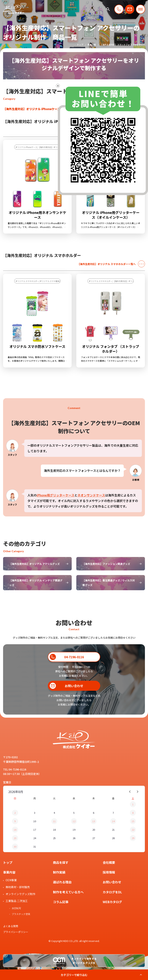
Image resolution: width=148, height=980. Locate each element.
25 (54, 838)
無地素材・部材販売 (18, 887)
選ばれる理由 (62, 882)
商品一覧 (92, 45)
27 (94, 838)
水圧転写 (16, 908)
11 (54, 821)
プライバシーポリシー (16, 932)
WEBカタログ (112, 902)
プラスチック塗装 (21, 914)
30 (15, 847)
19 (74, 830)
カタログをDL (112, 892)
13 (94, 821)
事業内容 (9, 872)
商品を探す (61, 862)
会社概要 (109, 862)
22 (133, 830)
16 (15, 830)
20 (94, 830)
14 (113, 821)
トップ (80, 45)
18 (54, 830)
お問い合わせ (112, 882)
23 (15, 838)
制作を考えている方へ (68, 892)
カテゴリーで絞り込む (74, 975)
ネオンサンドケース (91, 495)
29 (133, 838)
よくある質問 (11, 926)
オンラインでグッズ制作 (20, 894)
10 (35, 821)
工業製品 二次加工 (17, 901)
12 (74, 821)
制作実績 (59, 872)
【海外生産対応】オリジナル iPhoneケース (32, 109)
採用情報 (109, 872)
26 (74, 838)
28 (113, 838)
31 (35, 847)
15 (133, 821)
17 (35, 830)
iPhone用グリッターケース (55, 495)
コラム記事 (61, 902)
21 (113, 830)
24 (35, 838)
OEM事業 (11, 880)
